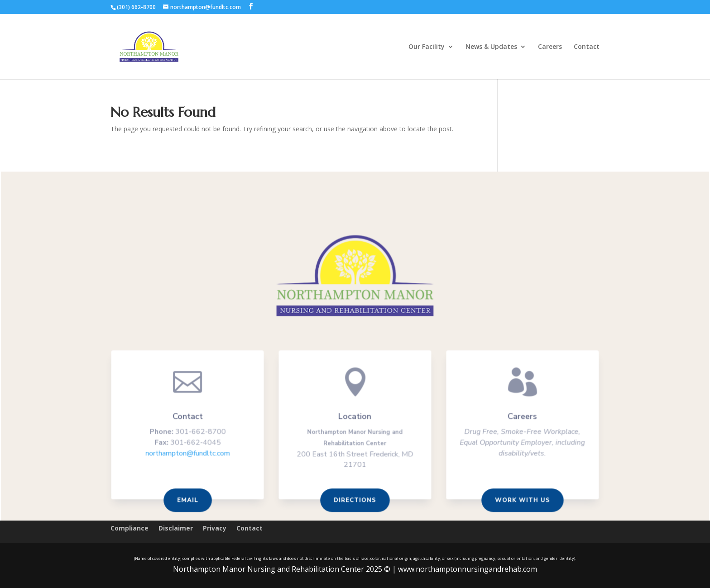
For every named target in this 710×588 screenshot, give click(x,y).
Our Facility (427, 47)
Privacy (215, 529)
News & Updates (491, 47)
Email (190, 501)
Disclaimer (176, 529)
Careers (550, 47)
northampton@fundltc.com (190, 454)
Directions (355, 501)
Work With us (520, 501)
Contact (587, 47)
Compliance (130, 529)
